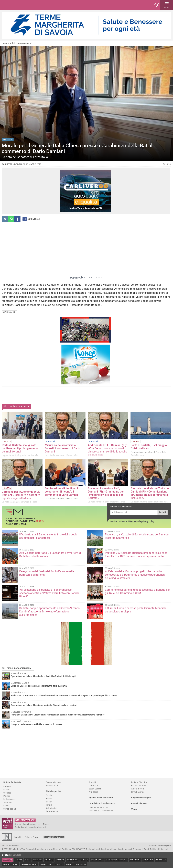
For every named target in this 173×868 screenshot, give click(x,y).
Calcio (49, 795)
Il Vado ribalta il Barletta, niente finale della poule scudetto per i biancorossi (48, 536)
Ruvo (15, 864)
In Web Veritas (138, 792)
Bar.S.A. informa (139, 785)
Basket (49, 798)
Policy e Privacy (32, 837)
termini (134, 521)
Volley (49, 802)
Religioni (7, 786)
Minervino (135, 860)
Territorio (7, 802)
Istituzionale (9, 799)
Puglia (6, 864)
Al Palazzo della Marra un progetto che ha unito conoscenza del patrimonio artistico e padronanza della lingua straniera (135, 575)
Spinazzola (46, 864)
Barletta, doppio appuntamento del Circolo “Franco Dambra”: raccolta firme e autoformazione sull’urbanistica (49, 612)
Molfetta (161, 860)
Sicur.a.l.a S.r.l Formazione (101, 811)
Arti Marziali (52, 808)
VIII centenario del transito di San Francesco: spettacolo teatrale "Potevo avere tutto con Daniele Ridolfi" (49, 593)
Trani (69, 864)
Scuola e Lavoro (53, 782)
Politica (7, 796)
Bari (27, 860)
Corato (84, 860)
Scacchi (92, 782)
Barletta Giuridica (139, 782)
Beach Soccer (95, 789)
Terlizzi (59, 864)
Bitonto (49, 860)
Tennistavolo (52, 811)
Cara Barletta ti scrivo (99, 807)
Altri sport (93, 792)
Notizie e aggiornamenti (21, 43)
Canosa (60, 860)
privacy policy (148, 521)
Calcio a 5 (93, 785)
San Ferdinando (29, 864)
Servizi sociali (10, 809)
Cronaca (7, 793)
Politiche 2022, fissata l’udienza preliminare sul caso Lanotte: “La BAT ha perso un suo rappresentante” (136, 555)
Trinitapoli (80, 864)
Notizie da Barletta (12, 782)
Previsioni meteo (139, 803)
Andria (19, 860)
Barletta (8, 860)
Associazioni (52, 785)
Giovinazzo (97, 860)
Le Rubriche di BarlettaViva (102, 803)
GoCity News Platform (54, 837)
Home (5, 43)
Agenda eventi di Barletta (101, 798)
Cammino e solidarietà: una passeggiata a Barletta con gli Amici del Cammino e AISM (138, 591)
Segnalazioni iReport (141, 798)
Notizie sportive (54, 791)
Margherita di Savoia (116, 860)
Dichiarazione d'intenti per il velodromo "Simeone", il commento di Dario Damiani (62, 492)
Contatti (17, 837)
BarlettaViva (19, 5)
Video (134, 809)
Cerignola (72, 860)
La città (7, 790)
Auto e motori (137, 789)
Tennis (49, 805)
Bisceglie (37, 860)
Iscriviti (163, 512)
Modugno (148, 860)
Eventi (6, 806)
